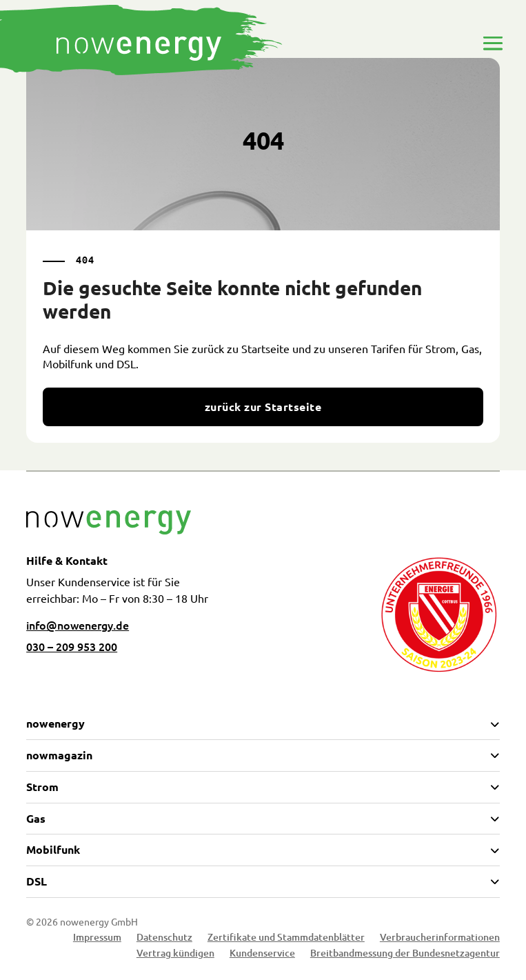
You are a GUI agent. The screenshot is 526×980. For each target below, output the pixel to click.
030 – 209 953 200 (72, 646)
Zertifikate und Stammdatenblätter (286, 939)
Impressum (97, 939)
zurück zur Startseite (263, 407)
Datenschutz (164, 939)
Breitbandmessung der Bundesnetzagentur (405, 955)
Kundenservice (262, 955)
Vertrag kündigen (175, 955)
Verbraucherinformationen (440, 939)
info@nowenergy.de (78, 625)
